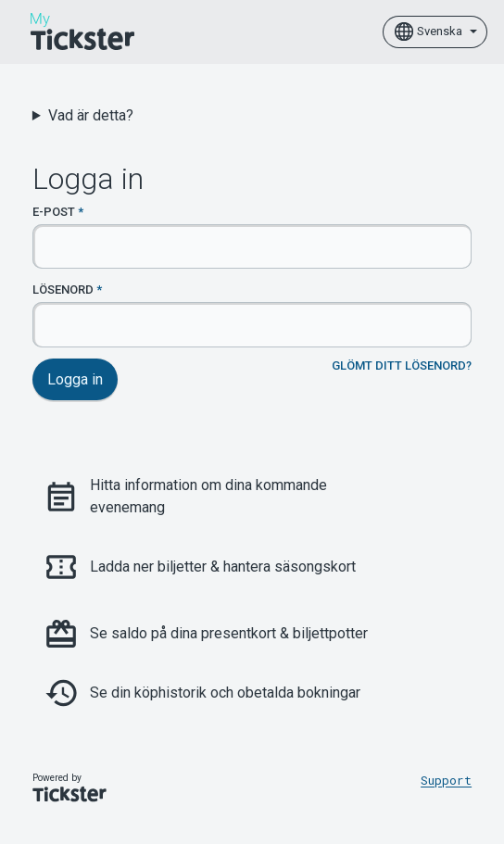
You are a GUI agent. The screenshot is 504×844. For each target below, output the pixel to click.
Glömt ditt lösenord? (402, 365)
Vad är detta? (91, 115)
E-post (54, 212)
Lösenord (63, 290)
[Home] (82, 31)
